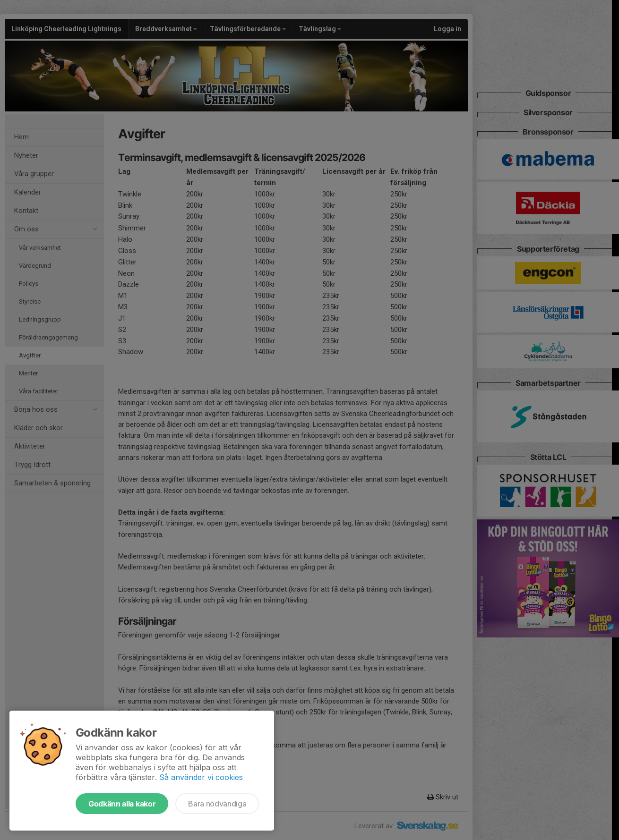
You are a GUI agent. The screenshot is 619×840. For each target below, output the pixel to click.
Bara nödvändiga (217, 804)
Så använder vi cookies (201, 777)
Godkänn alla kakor (122, 804)
